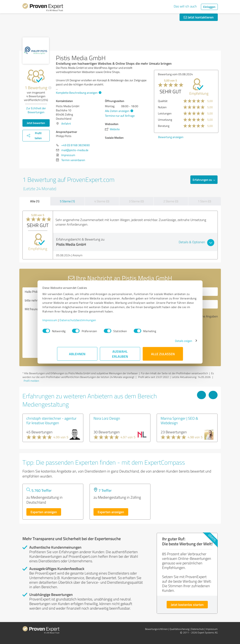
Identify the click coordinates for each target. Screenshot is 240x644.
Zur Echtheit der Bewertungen (36, 110)
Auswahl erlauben (120, 356)
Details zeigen (169, 343)
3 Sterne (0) (136, 201)
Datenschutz (197, 629)
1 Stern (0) (204, 201)
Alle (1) (35, 201)
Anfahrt (66, 123)
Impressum (65, 322)
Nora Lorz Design (107, 418)
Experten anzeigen (44, 512)
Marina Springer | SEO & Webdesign (179, 420)
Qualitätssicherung (179, 629)
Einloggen (209, 7)
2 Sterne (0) (171, 201)
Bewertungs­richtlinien (156, 629)
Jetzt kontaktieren (199, 17)
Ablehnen (77, 356)
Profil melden (31, 381)
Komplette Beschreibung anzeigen (78, 93)
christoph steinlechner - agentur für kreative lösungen (51, 420)
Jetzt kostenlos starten (187, 605)
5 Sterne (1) (67, 201)
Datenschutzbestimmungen (93, 322)
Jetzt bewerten (36, 123)
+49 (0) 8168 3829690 (76, 145)
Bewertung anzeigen (171, 137)
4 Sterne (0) (102, 201)
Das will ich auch (185, 6)
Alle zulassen (163, 356)
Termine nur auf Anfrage (120, 116)
